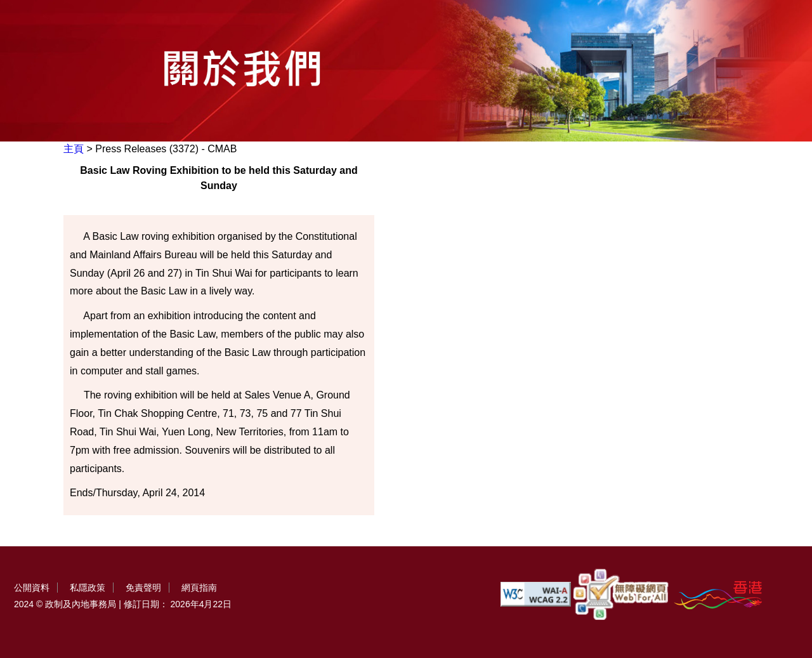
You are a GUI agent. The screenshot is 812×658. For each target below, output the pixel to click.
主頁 (74, 149)
